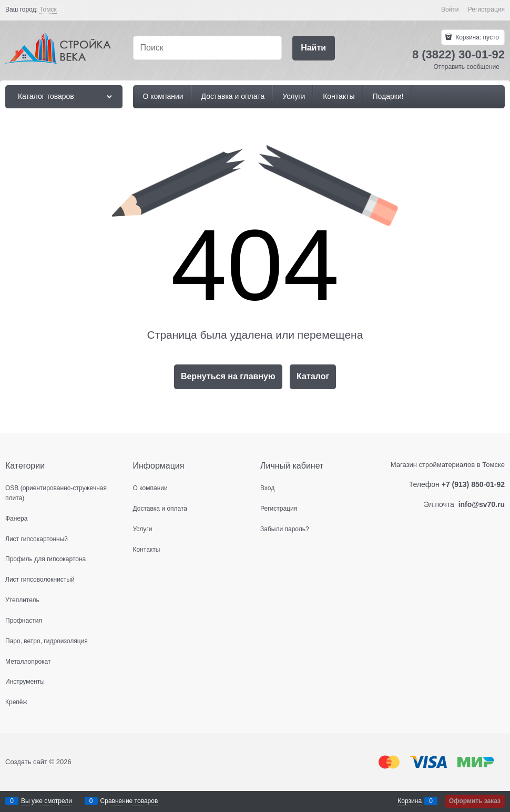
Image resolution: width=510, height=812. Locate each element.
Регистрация (486, 9)
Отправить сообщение (466, 67)
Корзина (410, 801)
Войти (450, 9)
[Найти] (314, 48)
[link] (48, 10)
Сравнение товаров (129, 801)
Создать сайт (26, 762)
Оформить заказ (475, 801)
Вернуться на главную (228, 376)
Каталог (313, 376)
